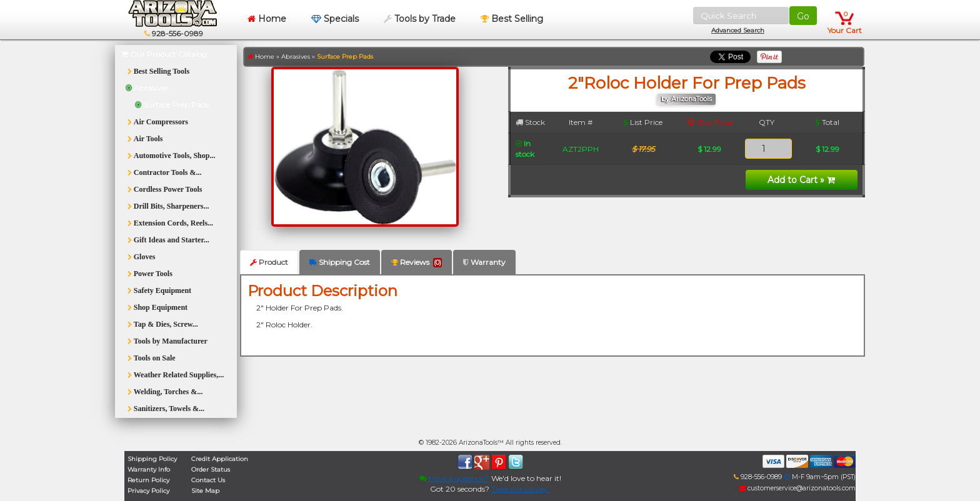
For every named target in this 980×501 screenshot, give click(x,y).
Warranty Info (149, 469)
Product (269, 262)
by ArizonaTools (687, 99)
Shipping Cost (340, 262)
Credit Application (220, 459)
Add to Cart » (801, 180)
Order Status (211, 469)
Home (267, 19)
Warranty (484, 262)
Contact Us (208, 480)
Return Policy (148, 480)
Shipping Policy (152, 459)
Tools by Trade (420, 19)
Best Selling (512, 19)
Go (803, 16)
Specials (335, 19)
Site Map (205, 491)
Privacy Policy (148, 491)
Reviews (417, 262)
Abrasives (296, 57)
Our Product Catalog (164, 54)
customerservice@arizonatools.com (797, 488)
